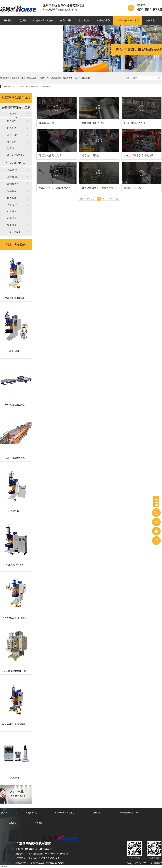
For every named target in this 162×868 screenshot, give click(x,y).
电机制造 (12, 211)
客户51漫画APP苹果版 (16, 163)
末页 (117, 199)
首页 (15, 86)
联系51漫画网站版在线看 (47, 29)
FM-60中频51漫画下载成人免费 (17, 618)
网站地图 (4, 867)
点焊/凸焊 (12, 114)
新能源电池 (13, 184)
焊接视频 (46, 86)
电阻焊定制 (84, 20)
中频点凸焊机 (15, 511)
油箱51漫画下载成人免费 (62, 78)
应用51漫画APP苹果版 (128, 20)
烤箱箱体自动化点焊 (93, 123)
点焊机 (23, 20)
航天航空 (12, 198)
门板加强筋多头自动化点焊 (139, 156)
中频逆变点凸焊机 (15, 565)
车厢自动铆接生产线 (15, 458)
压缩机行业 (13, 205)
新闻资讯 (150, 20)
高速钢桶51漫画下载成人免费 (24, 78)
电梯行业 (12, 218)
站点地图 (38, 823)
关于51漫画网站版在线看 (16, 29)
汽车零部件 (13, 170)
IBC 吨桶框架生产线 (15, 405)
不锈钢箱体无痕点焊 (50, 156)
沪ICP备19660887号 (143, 863)
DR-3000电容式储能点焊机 (15, 671)
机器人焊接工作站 (16, 155)
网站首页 (8, 20)
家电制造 (12, 225)
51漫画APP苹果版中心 (65, 813)
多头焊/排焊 (13, 135)
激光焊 (11, 148)
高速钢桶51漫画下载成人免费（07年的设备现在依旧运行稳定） (99, 188)
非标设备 (12, 142)
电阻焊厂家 (44, 78)
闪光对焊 (12, 128)
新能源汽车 (13, 177)
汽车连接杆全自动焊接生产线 (55, 188)
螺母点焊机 (15, 351)
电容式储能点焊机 (82, 78)
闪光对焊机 (66, 20)
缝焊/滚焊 (12, 121)
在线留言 (13, 823)
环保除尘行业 (14, 232)
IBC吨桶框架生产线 (135, 123)
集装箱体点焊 (47, 123)
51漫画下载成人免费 (43, 20)
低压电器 (12, 191)
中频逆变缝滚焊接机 (15, 298)
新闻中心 (96, 813)
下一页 (110, 199)
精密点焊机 (15, 778)
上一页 (89, 199)
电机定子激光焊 (133, 188)
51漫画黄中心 (103, 20)
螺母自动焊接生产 (92, 156)
